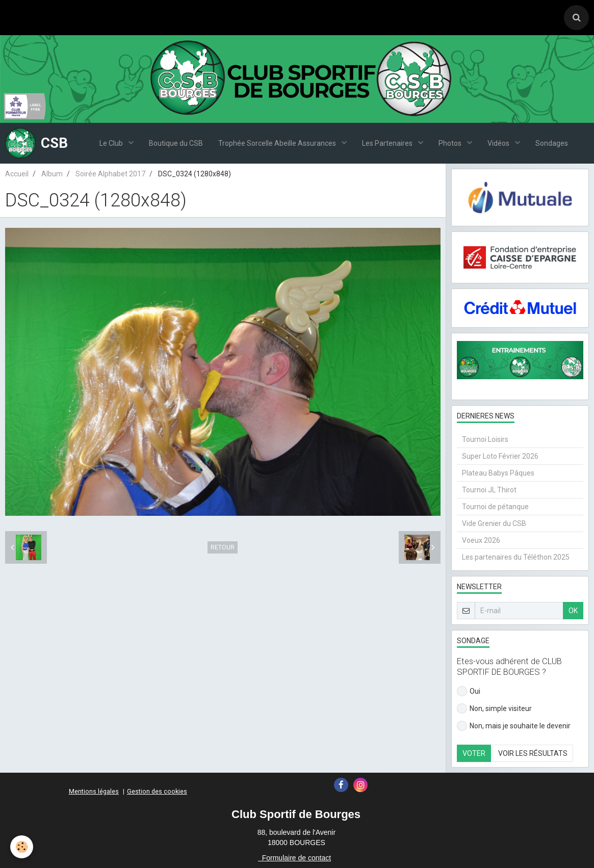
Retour (223, 547)
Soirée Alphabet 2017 (110, 174)
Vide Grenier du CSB (494, 523)
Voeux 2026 (481, 540)
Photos (451, 143)
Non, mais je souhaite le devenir (514, 726)
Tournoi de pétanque (495, 507)
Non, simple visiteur (494, 708)
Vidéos (499, 143)
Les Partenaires (388, 143)
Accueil (17, 174)
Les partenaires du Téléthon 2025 (516, 557)
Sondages (552, 143)
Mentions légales (94, 791)
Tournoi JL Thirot (489, 490)
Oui (469, 691)
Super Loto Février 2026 (500, 456)
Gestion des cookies (157, 791)
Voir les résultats (533, 753)
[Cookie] (22, 847)
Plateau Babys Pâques (498, 473)
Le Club (112, 143)
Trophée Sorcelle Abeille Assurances (278, 143)
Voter (474, 753)
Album (52, 174)
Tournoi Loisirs (485, 439)
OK (573, 611)
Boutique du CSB (176, 143)
